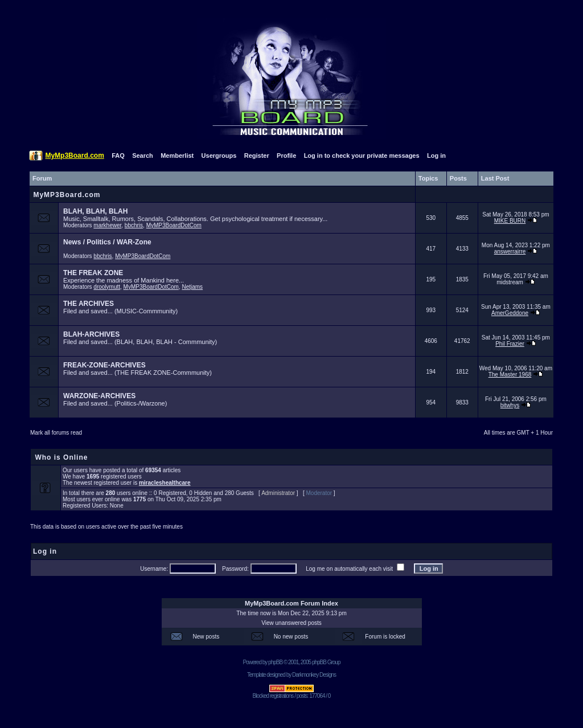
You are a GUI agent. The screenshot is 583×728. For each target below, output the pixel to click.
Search (143, 156)
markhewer (107, 225)
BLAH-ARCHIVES (91, 334)
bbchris (134, 225)
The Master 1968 (510, 375)
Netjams (192, 287)
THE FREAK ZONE (93, 273)
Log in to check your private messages (362, 156)
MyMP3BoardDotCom (174, 225)
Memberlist (177, 156)
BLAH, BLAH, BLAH (95, 211)
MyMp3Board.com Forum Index (291, 603)
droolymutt (107, 287)
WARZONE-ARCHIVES (99, 396)
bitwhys (510, 405)
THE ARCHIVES (89, 304)
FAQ (118, 156)
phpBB (275, 662)
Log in (436, 156)
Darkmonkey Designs (314, 675)
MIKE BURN (510, 221)
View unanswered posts (291, 623)
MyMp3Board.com (74, 156)
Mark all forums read (56, 433)
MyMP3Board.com (67, 195)
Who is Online (61, 457)
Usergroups (219, 156)
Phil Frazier (510, 344)
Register (257, 156)
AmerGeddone (510, 313)
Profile (286, 156)
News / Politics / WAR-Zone (107, 242)
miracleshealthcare (165, 483)
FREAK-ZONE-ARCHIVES (104, 365)
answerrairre (510, 251)
